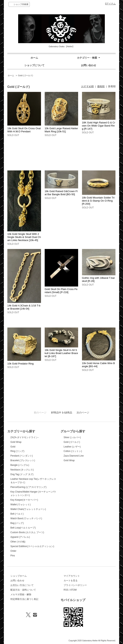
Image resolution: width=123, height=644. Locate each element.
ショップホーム (19, 576)
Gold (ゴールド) (26, 75)
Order (13, 551)
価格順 (101, 86)
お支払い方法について (22, 585)
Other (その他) (18, 542)
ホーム (34, 58)
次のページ (83, 413)
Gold (13, 447)
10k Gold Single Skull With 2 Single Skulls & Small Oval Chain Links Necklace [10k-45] (24, 237)
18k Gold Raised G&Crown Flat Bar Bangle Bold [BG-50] (61, 193)
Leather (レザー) (72, 447)
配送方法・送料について (23, 590)
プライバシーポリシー (75, 585)
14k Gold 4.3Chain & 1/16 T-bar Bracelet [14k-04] (24, 307)
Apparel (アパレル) (20, 537)
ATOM (73, 590)
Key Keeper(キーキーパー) (24, 500)
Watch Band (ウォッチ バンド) (26, 518)
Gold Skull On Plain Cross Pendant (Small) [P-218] (61, 291)
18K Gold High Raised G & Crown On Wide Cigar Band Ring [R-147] (99, 126)
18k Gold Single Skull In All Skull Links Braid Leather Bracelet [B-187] (61, 353)
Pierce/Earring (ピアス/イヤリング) (29, 487)
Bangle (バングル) (20, 465)
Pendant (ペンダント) (22, 456)
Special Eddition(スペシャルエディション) (32, 546)
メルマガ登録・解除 (21, 594)
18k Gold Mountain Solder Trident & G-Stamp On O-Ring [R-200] (98, 201)
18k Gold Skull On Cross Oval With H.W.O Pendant (24, 130)
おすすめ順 (88, 86)
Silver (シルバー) (72, 437)
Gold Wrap (16, 442)
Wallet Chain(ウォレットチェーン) (28, 509)
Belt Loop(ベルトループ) (23, 528)
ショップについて (34, 65)
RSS (66, 590)
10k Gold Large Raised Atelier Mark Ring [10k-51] (61, 130)
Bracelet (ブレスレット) (23, 460)
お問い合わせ (89, 65)
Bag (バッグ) (17, 523)
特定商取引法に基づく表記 (24, 599)
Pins (13, 556)
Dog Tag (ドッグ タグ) (22, 474)
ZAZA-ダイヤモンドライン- (25, 437)
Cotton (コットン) (73, 451)
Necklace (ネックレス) (22, 470)
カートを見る (71, 581)
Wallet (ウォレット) (20, 505)
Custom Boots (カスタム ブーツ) (27, 532)
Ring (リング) (17, 451)
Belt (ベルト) (17, 514)
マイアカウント (72, 576)
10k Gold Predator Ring (20, 364)
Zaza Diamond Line (74, 456)
